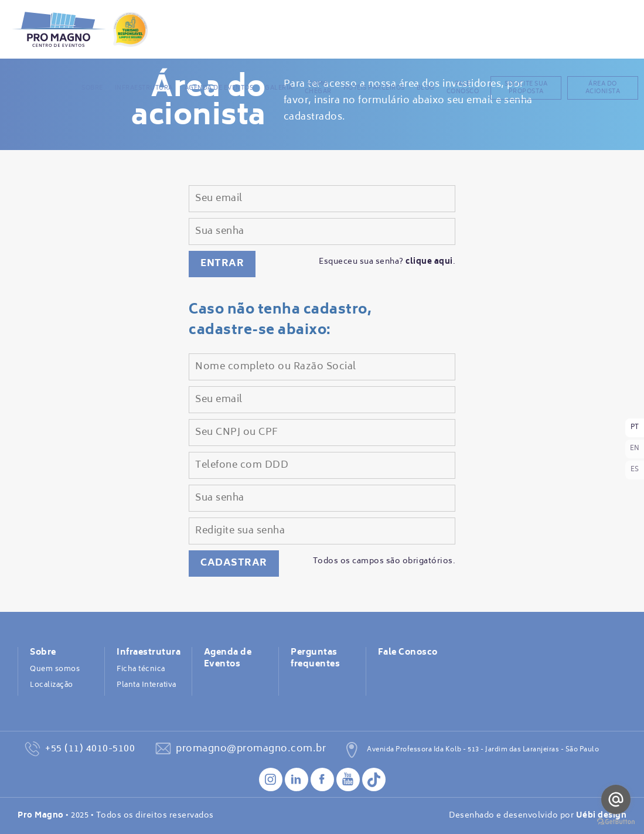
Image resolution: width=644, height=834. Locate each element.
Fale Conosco (463, 88)
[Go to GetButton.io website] (616, 822)
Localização (52, 685)
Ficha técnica (141, 669)
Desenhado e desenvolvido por (538, 816)
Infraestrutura (144, 88)
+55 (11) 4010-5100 (90, 749)
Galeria (279, 88)
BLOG (426, 88)
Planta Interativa (146, 685)
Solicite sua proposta (526, 88)
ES (635, 470)
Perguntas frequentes (315, 659)
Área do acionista (603, 88)
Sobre (92, 88)
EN (635, 449)
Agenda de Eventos (219, 88)
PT (635, 428)
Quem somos (55, 669)
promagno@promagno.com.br (251, 749)
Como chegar (318, 88)
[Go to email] (616, 799)
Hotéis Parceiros (374, 88)
